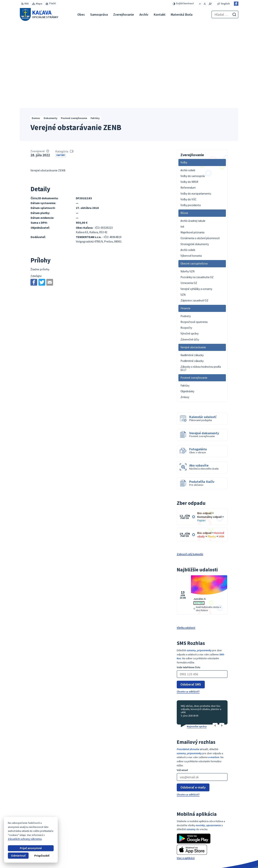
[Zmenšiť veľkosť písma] (200, 4)
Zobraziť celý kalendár (190, 474)
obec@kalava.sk (227, 851)
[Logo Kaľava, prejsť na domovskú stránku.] (39, 14)
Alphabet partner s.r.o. (64, 825)
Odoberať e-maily (193, 707)
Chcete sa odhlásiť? (188, 611)
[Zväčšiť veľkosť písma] (210, 4)
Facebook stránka (228, 855)
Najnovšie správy (197, 646)
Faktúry (61, 75)
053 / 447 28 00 (225, 847)
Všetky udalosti (186, 547)
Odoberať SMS (191, 604)
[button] (215, 645)
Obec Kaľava (46, 828)
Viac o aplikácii (186, 778)
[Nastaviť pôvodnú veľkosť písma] (205, 4)
